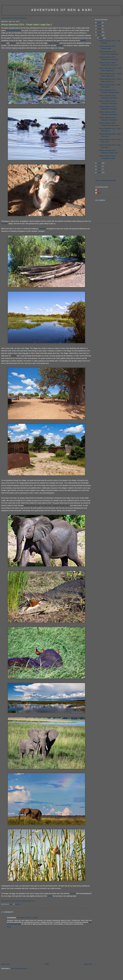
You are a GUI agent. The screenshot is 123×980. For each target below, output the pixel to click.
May (101, 38)
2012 (100, 166)
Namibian (5, 224)
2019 (100, 26)
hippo (38, 505)
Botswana (43, 229)
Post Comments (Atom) (19, 968)
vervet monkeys (54, 43)
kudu (50, 505)
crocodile (44, 505)
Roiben (98, 193)
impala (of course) (59, 505)
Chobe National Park (13, 30)
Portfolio (15, 18)
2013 (100, 163)
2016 (100, 32)
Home (3, 18)
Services (9, 18)
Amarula (73, 893)
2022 (100, 23)
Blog (25, 18)
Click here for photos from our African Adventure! (18, 901)
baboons (13, 43)
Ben (97, 190)
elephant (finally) (30, 505)
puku (68, 505)
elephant (60, 45)
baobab (14, 356)
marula (50, 896)
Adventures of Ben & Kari (62, 10)
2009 (100, 172)
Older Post (88, 964)
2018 (100, 29)
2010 (100, 169)
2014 (100, 35)
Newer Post (5, 964)
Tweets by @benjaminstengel (106, 180)
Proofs (21, 18)
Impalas (83, 40)
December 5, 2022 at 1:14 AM (27, 918)
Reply (9, 927)
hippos (3, 43)
